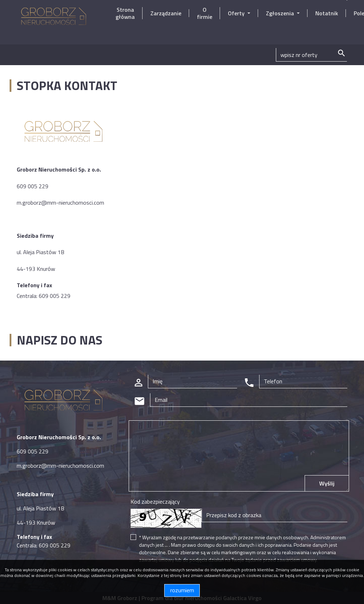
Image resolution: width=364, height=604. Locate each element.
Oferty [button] (237, 13)
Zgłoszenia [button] (281, 13)
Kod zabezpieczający (155, 501)
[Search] (311, 55)
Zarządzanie (166, 13)
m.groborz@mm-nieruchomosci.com (60, 203)
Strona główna (125, 13)
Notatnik (327, 13)
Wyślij (327, 483)
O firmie (205, 13)
